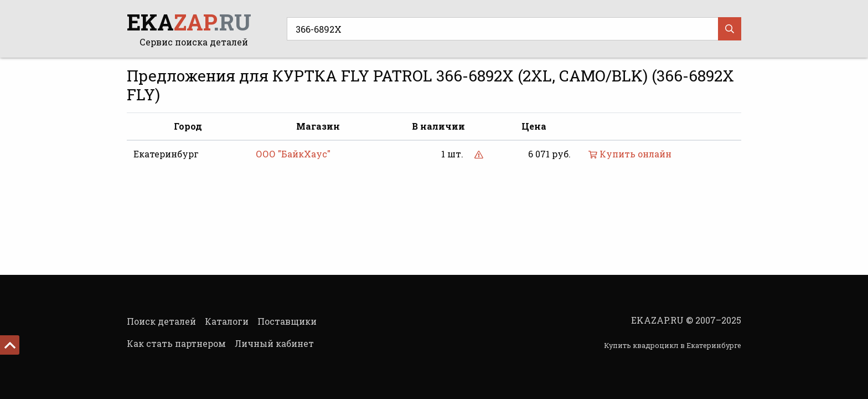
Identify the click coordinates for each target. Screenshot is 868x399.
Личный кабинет (274, 343)
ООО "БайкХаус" (293, 154)
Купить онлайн (630, 154)
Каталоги (227, 321)
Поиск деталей (161, 321)
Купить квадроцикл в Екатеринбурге (673, 345)
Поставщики (287, 321)
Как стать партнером (176, 343)
